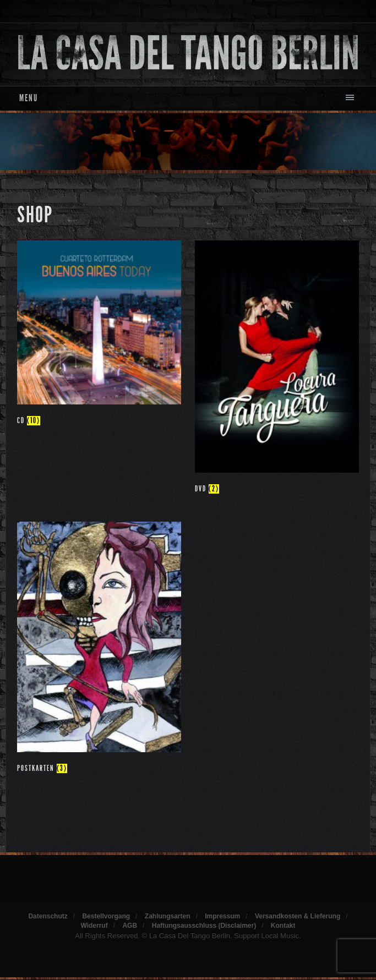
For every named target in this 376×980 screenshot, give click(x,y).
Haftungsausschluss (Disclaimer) (204, 926)
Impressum (222, 916)
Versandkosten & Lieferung (298, 916)
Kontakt (283, 926)
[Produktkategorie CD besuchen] (99, 335)
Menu (29, 98)
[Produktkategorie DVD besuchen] (277, 369)
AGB (130, 926)
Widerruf (94, 926)
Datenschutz (48, 916)
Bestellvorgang (106, 916)
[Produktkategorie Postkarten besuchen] (99, 650)
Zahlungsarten (168, 916)
